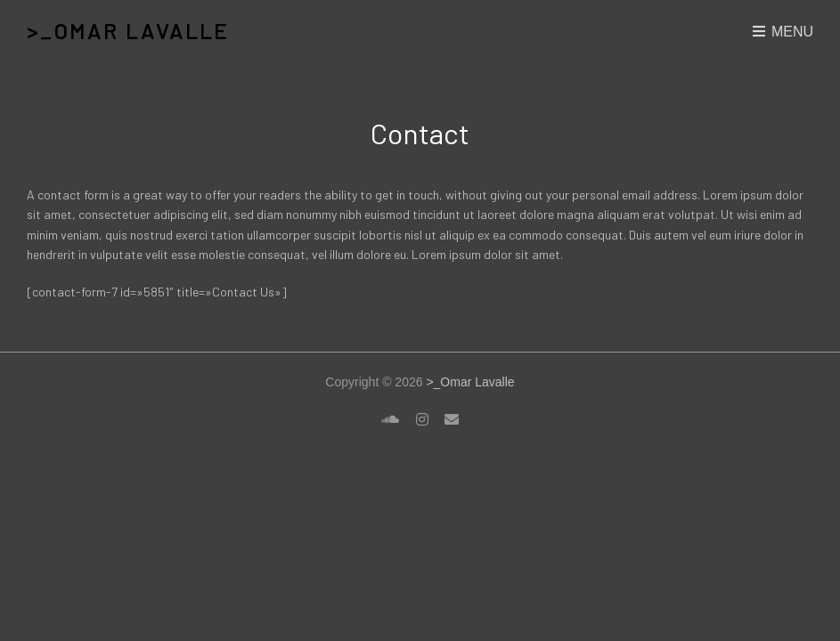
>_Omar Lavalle (128, 31)
